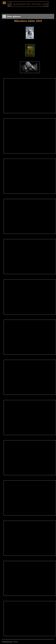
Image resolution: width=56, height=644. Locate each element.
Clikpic (15, 642)
